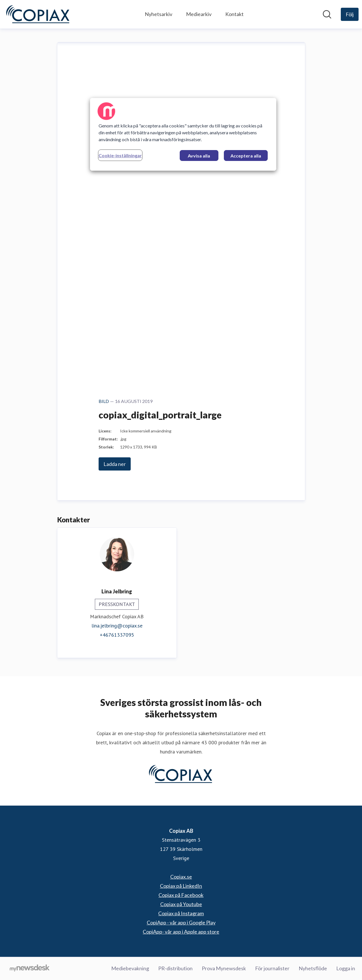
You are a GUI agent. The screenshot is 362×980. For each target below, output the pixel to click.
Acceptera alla (246, 156)
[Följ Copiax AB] (350, 14)
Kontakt (234, 14)
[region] (183, 134)
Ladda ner (115, 464)
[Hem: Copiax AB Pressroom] (38, 14)
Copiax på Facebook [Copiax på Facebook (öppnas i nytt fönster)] (181, 895)
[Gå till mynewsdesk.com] (30, 969)
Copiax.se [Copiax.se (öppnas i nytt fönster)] (181, 877)
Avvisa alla (199, 156)
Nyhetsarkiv (159, 14)
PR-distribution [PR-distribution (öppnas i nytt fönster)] (175, 968)
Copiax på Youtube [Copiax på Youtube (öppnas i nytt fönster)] (181, 904)
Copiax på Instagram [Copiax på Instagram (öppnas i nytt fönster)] (181, 913)
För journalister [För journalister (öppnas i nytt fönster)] (272, 968)
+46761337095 (117, 635)
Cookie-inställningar (120, 155)
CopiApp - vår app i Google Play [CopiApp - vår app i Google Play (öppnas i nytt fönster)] (181, 922)
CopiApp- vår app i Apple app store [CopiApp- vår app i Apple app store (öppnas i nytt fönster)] (181, 932)
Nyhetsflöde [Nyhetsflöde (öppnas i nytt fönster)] (313, 968)
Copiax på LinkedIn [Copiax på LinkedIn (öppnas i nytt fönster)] (181, 886)
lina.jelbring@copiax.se (117, 626)
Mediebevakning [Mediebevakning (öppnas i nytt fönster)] (130, 968)
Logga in (346, 968)
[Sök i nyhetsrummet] (327, 14)
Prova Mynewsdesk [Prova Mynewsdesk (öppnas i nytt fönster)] (224, 968)
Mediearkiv (199, 14)
